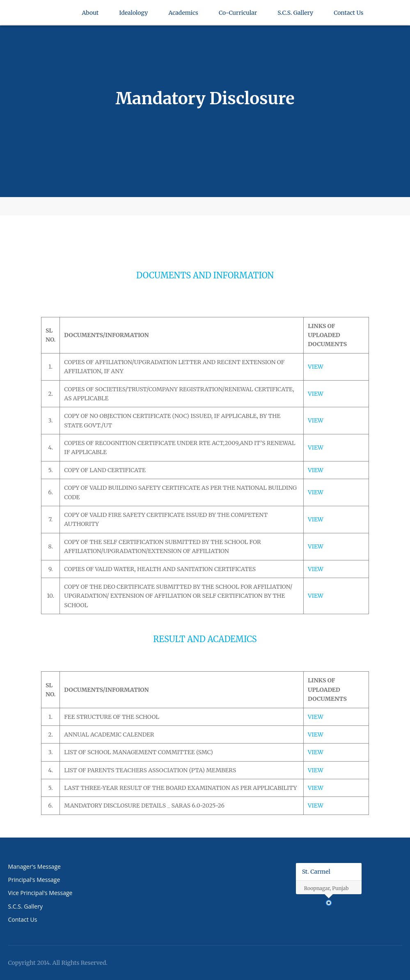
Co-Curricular (238, 15)
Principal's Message (34, 880)
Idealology (133, 15)
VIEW (316, 367)
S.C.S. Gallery (295, 15)
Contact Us (348, 15)
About (90, 15)
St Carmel (33, 25)
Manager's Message (34, 866)
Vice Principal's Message (40, 893)
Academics (183, 15)
